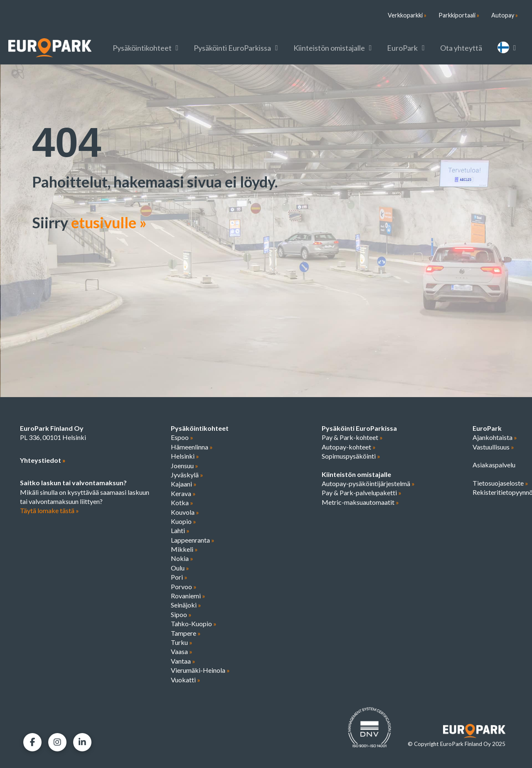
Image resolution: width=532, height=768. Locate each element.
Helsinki (185, 456)
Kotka (182, 503)
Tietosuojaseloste (500, 483)
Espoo (182, 437)
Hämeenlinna (192, 447)
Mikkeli (184, 549)
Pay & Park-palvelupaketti (362, 493)
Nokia (182, 558)
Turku (182, 642)
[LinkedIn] (82, 742)
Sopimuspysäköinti (351, 456)
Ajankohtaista (495, 437)
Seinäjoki (186, 605)
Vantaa (183, 661)
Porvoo (184, 586)
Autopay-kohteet (349, 447)
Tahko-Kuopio (194, 624)
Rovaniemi (188, 596)
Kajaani (184, 484)
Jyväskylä (187, 475)
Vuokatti (186, 680)
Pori (179, 577)
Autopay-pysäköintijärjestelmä (368, 483)
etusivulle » (109, 222)
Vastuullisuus (493, 447)
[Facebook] (32, 742)
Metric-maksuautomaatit (360, 502)
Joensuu (185, 465)
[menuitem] (507, 48)
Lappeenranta (193, 540)
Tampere (186, 633)
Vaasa (182, 651)
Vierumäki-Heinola (200, 670)
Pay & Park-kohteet (352, 437)
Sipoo (181, 614)
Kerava (183, 493)
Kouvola (185, 512)
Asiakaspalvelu (494, 465)
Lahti (180, 530)
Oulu (180, 568)
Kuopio (183, 521)
